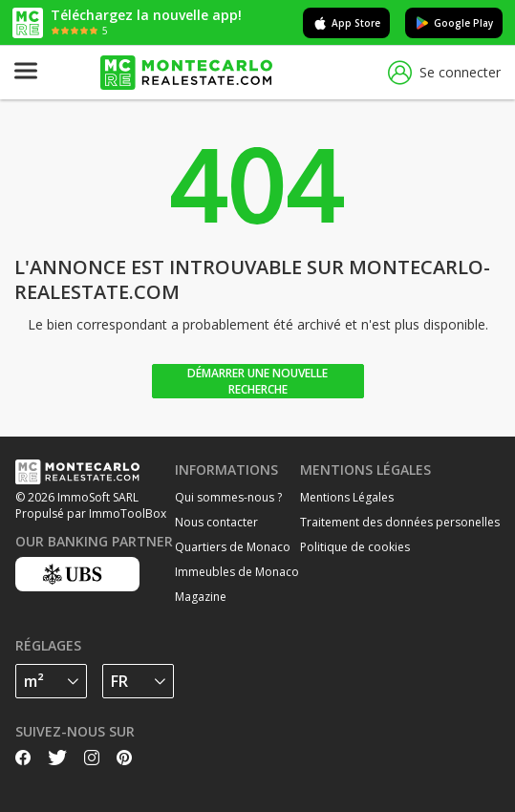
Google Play (454, 23)
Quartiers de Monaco (233, 547)
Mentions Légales (347, 497)
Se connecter (444, 73)
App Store (346, 23)
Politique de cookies (355, 547)
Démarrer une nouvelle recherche (257, 381)
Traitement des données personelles (400, 522)
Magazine (201, 597)
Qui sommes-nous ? (228, 497)
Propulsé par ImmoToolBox (91, 513)
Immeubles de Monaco (237, 572)
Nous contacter (216, 522)
